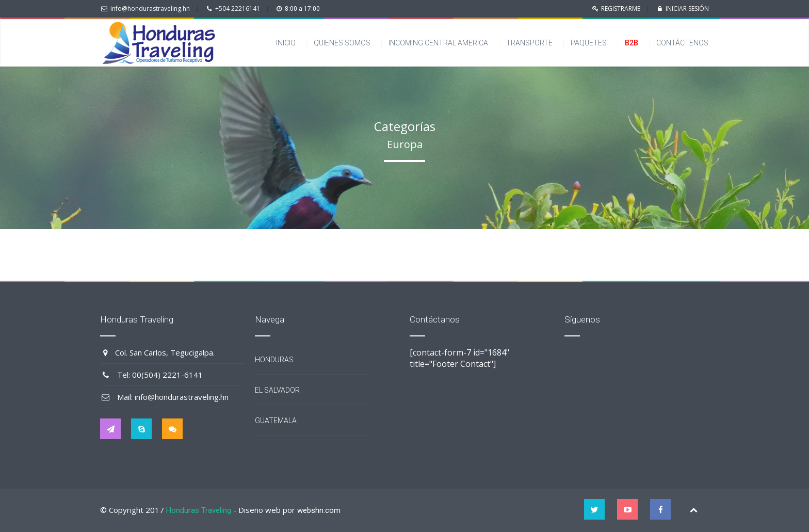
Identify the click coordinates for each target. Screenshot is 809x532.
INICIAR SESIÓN (687, 9)
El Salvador (277, 390)
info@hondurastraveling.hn (150, 9)
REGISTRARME (621, 9)
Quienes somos (342, 43)
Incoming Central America (438, 43)
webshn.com (319, 510)
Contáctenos (685, 43)
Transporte (529, 43)
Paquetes (589, 43)
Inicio (286, 43)
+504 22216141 (238, 9)
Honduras (274, 360)
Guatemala (276, 421)
